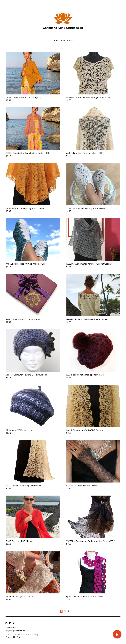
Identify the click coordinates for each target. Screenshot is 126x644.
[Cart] (117, 634)
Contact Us (11, 628)
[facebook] (10, 623)
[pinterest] (14, 623)
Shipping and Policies (15, 630)
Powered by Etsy (13, 637)
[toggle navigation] (119, 16)
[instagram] (6, 623)
